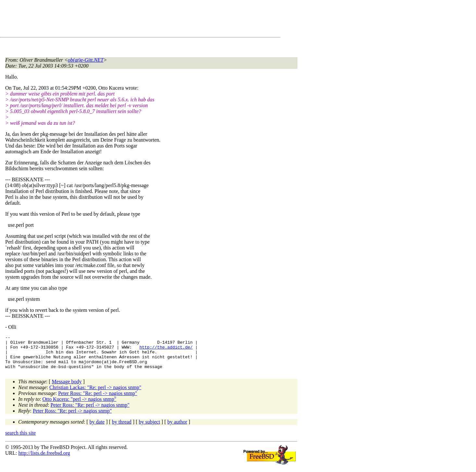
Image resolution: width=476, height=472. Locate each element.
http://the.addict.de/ (166, 350)
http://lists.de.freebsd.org (44, 460)
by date (97, 429)
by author (177, 429)
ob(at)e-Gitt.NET (86, 60)
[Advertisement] (123, 20)
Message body (67, 388)
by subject (150, 429)
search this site (20, 440)
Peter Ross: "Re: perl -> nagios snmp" (98, 400)
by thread (122, 429)
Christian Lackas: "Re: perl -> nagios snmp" (95, 394)
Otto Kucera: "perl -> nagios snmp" (80, 406)
